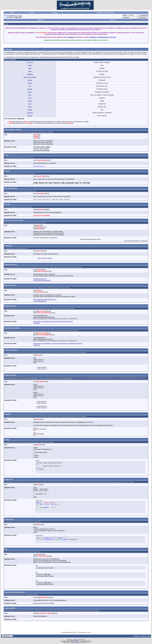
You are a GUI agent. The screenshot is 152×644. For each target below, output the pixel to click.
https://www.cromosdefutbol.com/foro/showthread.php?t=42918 (53, 321)
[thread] (30, 89)
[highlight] (30, 74)
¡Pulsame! (37, 323)
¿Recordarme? (143, 15)
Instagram (55, 13)
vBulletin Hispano (75, 642)
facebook (32, 13)
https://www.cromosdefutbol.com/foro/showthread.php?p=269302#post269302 (58, 343)
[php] (30, 104)
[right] (29, 77)
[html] (30, 107)
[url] (30, 86)
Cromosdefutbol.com (12, 15)
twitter (12, 13)
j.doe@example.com (40, 279)
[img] (30, 98)
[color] (30, 65)
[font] (30, 71)
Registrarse (41, 20)
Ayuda (20, 15)
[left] (25, 77)
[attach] (30, 116)
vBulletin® (76, 640)
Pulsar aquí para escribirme (42, 280)
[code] (30, 101)
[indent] (30, 80)
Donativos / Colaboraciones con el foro (103, 37)
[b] (28, 62)
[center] (34, 77)
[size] (30, 68)
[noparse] (30, 113)
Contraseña (126, 17)
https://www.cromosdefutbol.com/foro (45, 299)
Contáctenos (137, 636)
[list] (30, 95)
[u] (32, 62)
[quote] (30, 110)
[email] (30, 83)
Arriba (149, 636)
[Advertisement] (76, 46)
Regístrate (71, 37)
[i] (30, 62)
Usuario (125, 15)
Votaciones (113, 20)
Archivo (144, 636)
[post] (30, 92)
